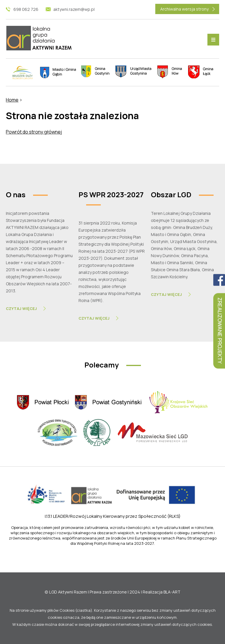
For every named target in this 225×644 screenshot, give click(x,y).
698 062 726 (26, 9)
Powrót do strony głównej (34, 132)
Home (12, 100)
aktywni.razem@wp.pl (74, 9)
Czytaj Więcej (21, 308)
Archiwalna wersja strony (184, 9)
